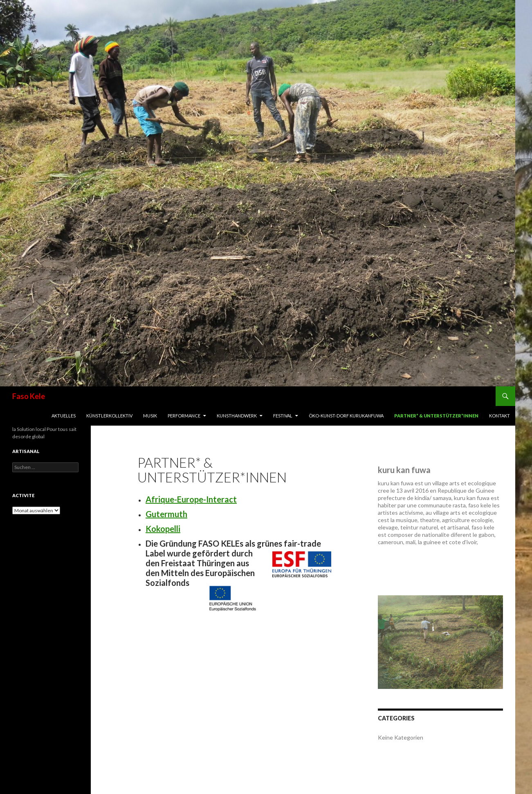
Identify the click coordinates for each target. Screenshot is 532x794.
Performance (184, 416)
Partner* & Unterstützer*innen (436, 416)
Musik (150, 416)
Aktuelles (64, 416)
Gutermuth (166, 514)
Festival (283, 416)
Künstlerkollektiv (109, 416)
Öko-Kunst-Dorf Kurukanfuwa (346, 416)
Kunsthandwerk (237, 416)
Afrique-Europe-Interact (191, 499)
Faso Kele (29, 396)
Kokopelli (163, 529)
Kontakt (499, 416)
